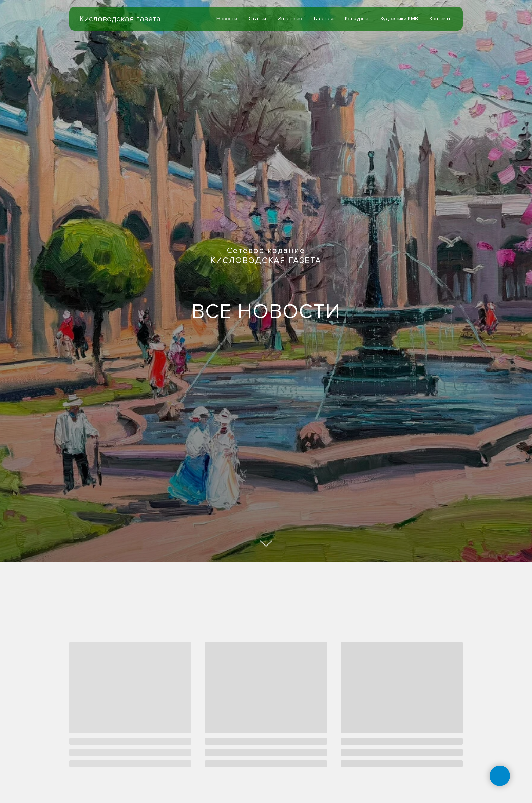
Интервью (290, 19)
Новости (227, 19)
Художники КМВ (399, 19)
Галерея (324, 19)
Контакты (441, 19)
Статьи (257, 19)
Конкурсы (357, 19)
